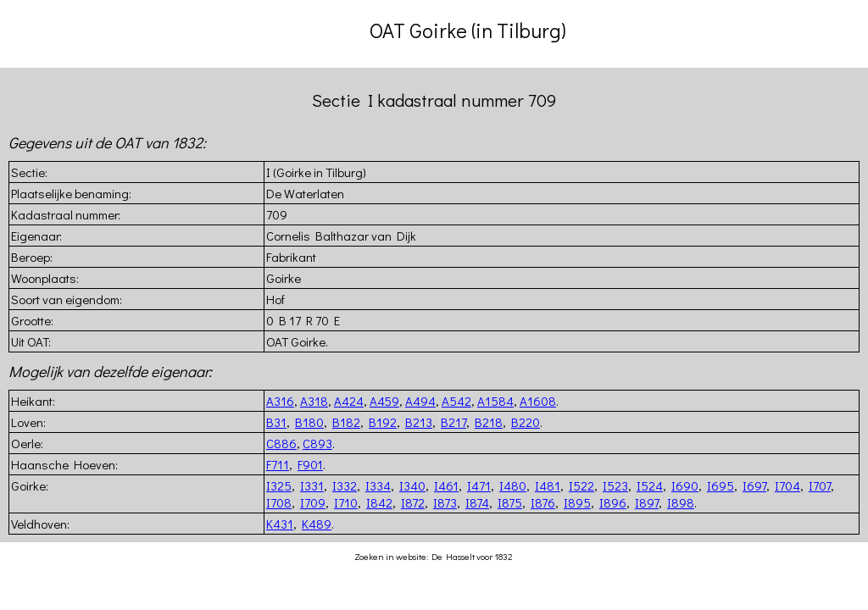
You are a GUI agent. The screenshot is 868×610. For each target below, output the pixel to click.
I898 (681, 502)
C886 (281, 443)
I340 (412, 485)
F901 (310, 464)
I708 (279, 502)
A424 (349, 401)
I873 (445, 502)
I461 (446, 485)
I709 (313, 502)
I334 (378, 485)
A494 (420, 401)
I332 (345, 485)
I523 (615, 485)
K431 (280, 524)
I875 (510, 502)
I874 (477, 502)
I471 (479, 485)
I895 (577, 502)
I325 (279, 485)
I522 (581, 485)
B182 (346, 422)
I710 (346, 502)
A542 (456, 401)
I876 (543, 502)
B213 (419, 422)
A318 (314, 401)
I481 (548, 485)
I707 (820, 485)
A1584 (495, 401)
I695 (721, 485)
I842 (379, 502)
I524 (650, 485)
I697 (754, 485)
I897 (647, 502)
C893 (317, 443)
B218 (489, 422)
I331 (312, 485)
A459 (384, 401)
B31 (276, 422)
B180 (309, 422)
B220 (526, 422)
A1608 (538, 401)
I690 (685, 485)
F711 (278, 464)
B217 (453, 422)
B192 (383, 422)
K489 (317, 524)
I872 (413, 502)
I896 (613, 502)
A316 (280, 401)
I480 (513, 485)
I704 (787, 485)
